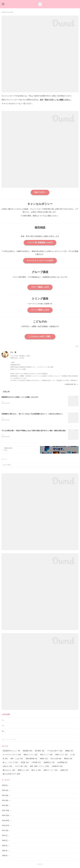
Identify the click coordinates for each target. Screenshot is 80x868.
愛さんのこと (9, 770)
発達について (61, 755)
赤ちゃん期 (56, 759)
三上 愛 (13, 352)
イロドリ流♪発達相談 (9, 720)
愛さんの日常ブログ (11, 774)
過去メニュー (46, 755)
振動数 (69, 751)
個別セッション (30, 755)
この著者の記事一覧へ (71, 384)
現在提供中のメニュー (11, 751)
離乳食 (68, 759)
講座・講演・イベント (39, 767)
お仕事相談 (62, 763)
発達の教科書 (31, 759)
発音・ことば (17, 759)
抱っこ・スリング (10, 763)
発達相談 (27, 751)
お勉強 (64, 770)
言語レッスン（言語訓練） (11, 732)
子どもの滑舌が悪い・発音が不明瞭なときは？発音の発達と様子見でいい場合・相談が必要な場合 (34, 431)
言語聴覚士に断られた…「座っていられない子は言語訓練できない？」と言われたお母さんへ (32, 414)
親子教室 (40, 751)
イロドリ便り (21, 767)
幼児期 (25, 763)
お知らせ (7, 767)
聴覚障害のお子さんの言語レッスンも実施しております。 (21, 397)
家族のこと (23, 770)
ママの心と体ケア (55, 751)
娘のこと (36, 770)
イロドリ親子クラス (9, 726)
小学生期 (36, 763)
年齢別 (44, 759)
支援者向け (49, 763)
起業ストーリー (50, 770)
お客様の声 (57, 767)
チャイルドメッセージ (12, 755)
